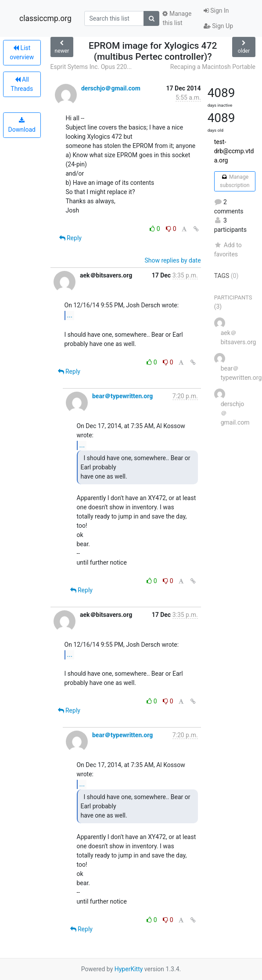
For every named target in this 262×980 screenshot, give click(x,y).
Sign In (216, 11)
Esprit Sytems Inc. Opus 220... (91, 67)
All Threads (22, 84)
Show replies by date (172, 260)
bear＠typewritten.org (122, 396)
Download (22, 125)
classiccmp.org (45, 18)
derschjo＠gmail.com (111, 88)
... (70, 315)
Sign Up (218, 26)
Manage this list (177, 18)
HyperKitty (129, 969)
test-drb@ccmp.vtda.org (234, 151)
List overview (22, 52)
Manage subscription (235, 181)
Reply (70, 238)
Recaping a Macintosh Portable (213, 67)
